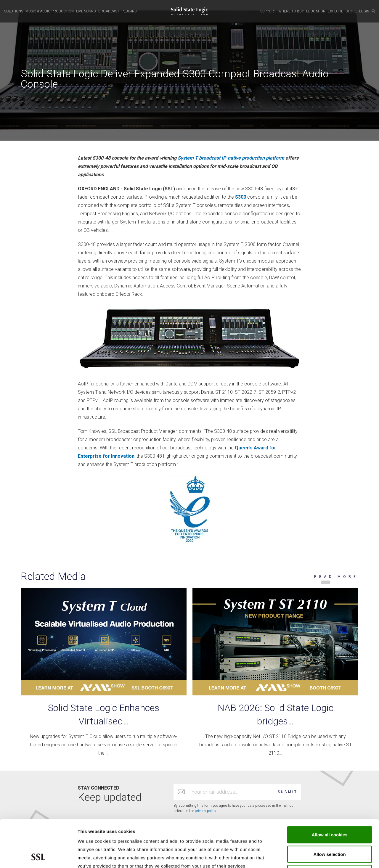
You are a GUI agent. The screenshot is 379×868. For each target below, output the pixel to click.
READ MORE (336, 577)
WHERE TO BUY (291, 11)
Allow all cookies (330, 790)
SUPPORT (268, 11)
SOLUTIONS (14, 11)
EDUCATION (316, 11)
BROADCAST (109, 11)
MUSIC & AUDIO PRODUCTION (50, 11)
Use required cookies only (330, 829)
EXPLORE (335, 11)
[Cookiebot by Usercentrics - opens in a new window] (38, 856)
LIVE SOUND (86, 11)
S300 (241, 197)
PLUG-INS (129, 11)
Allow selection (329, 810)
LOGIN (364, 11)
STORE (351, 11)
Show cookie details (316, 856)
